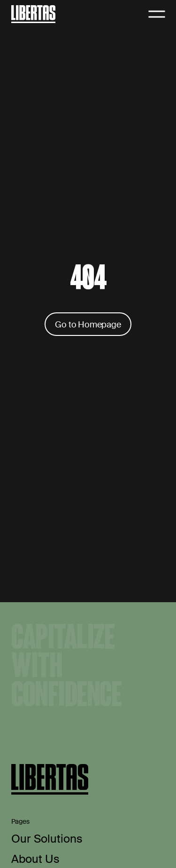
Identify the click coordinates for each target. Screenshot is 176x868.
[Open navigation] (157, 14)
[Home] (33, 14)
